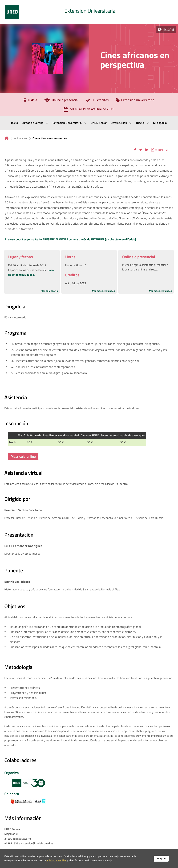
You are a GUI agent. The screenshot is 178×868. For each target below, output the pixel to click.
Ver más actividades (104, 291)
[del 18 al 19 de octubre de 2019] (89, 110)
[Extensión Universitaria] (135, 101)
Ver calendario (50, 291)
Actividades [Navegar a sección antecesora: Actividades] (21, 138)
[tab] (89, 12)
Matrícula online (23, 456)
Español (169, 30)
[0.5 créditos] (97, 101)
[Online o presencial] (61, 101)
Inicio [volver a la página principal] (7, 138)
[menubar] (89, 123)
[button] (135, 150)
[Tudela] (30, 101)
